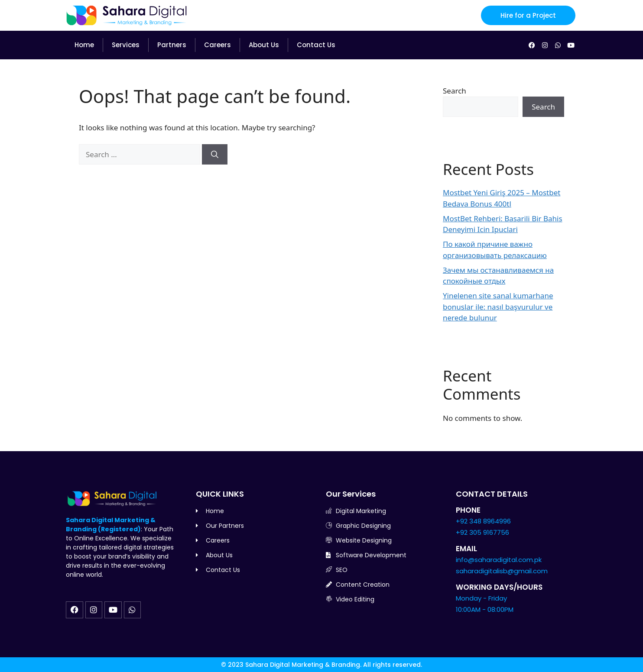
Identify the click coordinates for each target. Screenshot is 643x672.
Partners (172, 45)
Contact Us (316, 45)
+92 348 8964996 (483, 521)
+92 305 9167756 (482, 532)
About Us (264, 45)
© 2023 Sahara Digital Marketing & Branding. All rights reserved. (321, 665)
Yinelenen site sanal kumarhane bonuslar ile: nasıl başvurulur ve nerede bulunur (498, 307)
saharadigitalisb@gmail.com (502, 571)
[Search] (215, 155)
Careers (218, 45)
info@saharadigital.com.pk (499, 560)
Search (455, 91)
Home (84, 45)
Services (126, 45)
